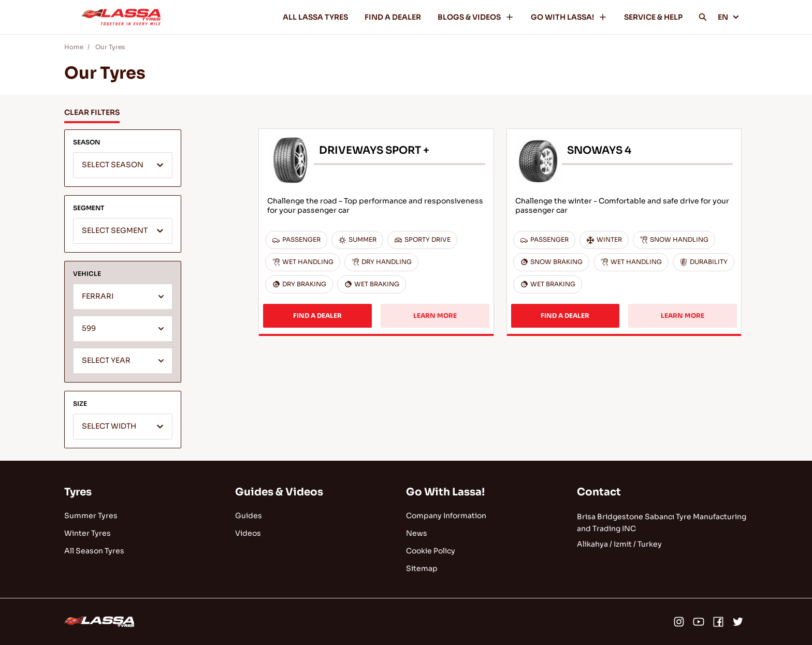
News (417, 533)
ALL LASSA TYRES (315, 17)
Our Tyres (110, 47)
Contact (599, 492)
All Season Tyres (94, 551)
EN (729, 17)
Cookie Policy (431, 551)
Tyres (78, 492)
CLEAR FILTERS (92, 112)
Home (74, 47)
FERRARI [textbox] (98, 296)
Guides (249, 516)
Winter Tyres (88, 533)
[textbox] (123, 166)
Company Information (446, 516)
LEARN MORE (435, 316)
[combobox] (123, 165)
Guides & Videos (279, 492)
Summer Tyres (91, 516)
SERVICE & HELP (653, 17)
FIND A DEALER (393, 17)
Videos (248, 533)
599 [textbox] (89, 328)
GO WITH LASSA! (569, 17)
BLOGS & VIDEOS (476, 17)
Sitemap (422, 568)
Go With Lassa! (445, 492)
